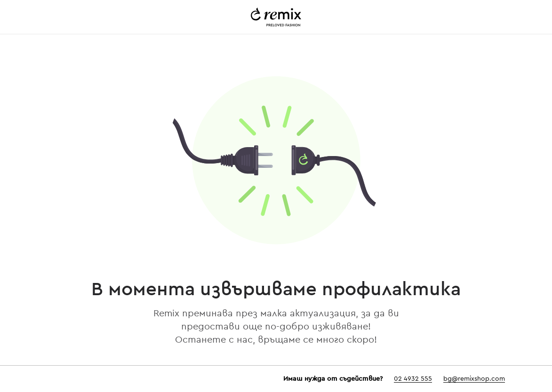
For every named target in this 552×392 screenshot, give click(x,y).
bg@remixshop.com (474, 379)
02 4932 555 (413, 379)
